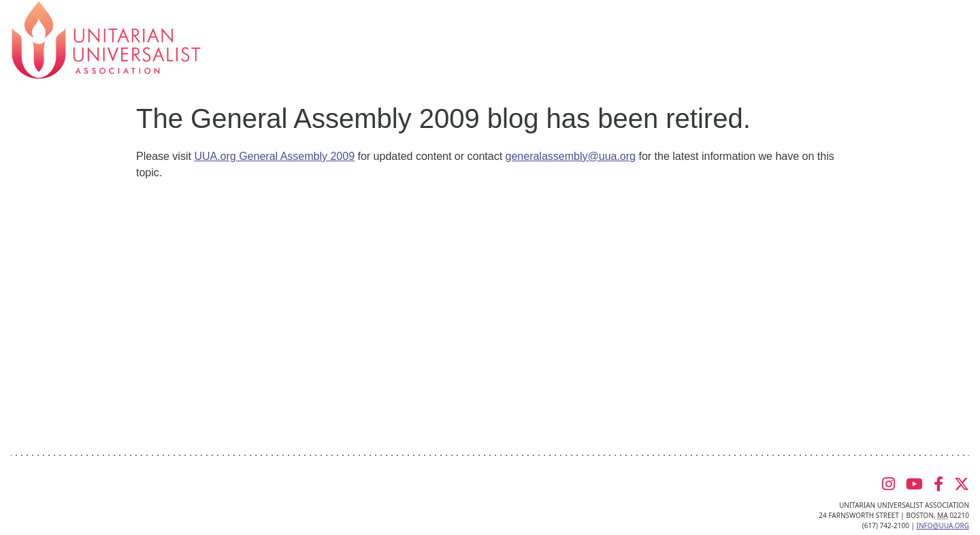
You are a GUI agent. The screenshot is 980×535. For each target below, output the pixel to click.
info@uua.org (943, 525)
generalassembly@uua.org (571, 156)
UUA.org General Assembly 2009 (274, 156)
